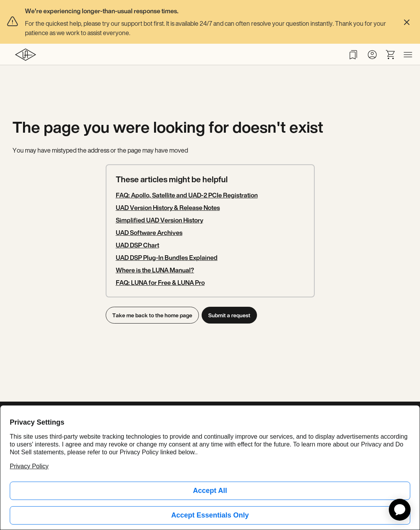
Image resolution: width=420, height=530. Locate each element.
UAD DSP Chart (137, 245)
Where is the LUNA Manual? (155, 270)
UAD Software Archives (149, 233)
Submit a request (231, 315)
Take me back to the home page (152, 315)
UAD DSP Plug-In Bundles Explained (167, 258)
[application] (400, 510)
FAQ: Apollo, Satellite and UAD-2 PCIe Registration (187, 195)
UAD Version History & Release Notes (168, 208)
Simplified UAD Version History (159, 220)
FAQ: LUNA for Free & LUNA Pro (160, 283)
